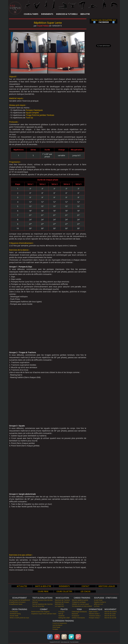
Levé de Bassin (57, 625)
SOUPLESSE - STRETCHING (106, 598)
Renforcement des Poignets (40, 612)
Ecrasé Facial (98, 600)
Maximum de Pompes (62, 602)
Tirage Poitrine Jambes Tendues (40, 115)
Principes (62, 612)
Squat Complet (32, 113)
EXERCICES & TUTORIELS (67, 14)
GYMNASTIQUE (96, 609)
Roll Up (61, 614)
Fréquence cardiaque (79, 602)
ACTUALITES (22, 586)
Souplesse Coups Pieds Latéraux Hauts (44, 614)
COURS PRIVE (43, 591)
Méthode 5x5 (59, 604)
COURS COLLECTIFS (64, 591)
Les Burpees (14, 612)
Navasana (75, 614)
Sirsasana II (75, 616)
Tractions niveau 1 (95, 616)
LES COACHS (85, 591)
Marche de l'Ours (110, 616)
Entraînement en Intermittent (82, 606)
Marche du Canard (110, 612)
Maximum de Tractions (62, 600)
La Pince (97, 606)
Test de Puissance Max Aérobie (42, 600)
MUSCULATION (62, 598)
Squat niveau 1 (94, 612)
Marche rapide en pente (80, 600)
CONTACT (85, 586)
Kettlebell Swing (15, 614)
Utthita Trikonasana (78, 618)
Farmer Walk (14, 616)
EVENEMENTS (47, 14)
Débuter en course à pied (80, 604)
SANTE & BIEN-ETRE (43, 586)
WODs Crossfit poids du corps (19, 618)
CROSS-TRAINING (19, 609)
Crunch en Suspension (60, 623)
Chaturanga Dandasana (79, 612)
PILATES (64, 609)
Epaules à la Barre (100, 602)
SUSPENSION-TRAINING (63, 621)
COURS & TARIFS (31, 14)
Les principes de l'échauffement (20, 600)
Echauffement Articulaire (17, 602)
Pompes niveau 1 (94, 618)
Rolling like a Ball (64, 618)
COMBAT (44, 609)
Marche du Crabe (110, 614)
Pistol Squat (56, 627)
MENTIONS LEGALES (107, 586)
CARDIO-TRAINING (82, 598)
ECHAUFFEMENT (20, 598)
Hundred (61, 616)
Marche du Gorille (110, 618)
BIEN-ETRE (85, 14)
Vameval (35, 602)
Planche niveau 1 (94, 614)
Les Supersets (59, 606)
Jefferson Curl (98, 604)
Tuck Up (29, 118)
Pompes (55, 629)
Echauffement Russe (16, 604)
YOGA (79, 609)
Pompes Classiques (34, 110)
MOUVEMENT (110, 609)
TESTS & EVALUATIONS (42, 598)
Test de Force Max (38, 606)
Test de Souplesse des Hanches (42, 604)
